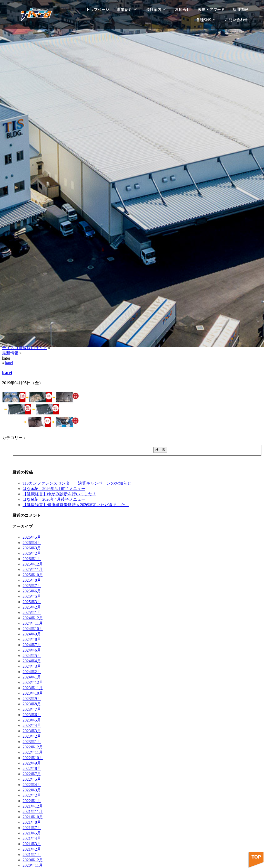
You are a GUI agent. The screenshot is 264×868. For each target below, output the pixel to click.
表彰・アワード (211, 9)
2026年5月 (32, 537)
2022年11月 (33, 752)
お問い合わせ (236, 20)
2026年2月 (32, 553)
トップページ (98, 9)
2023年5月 (32, 720)
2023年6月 (32, 715)
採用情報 (240, 9)
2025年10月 (33, 575)
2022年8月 (32, 768)
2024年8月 (32, 639)
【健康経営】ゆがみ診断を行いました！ (59, 494)
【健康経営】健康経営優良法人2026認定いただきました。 (76, 505)
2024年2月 (32, 672)
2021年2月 (32, 849)
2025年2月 (32, 607)
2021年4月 (32, 838)
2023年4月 (32, 725)
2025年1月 (32, 613)
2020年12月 (33, 860)
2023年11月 (33, 688)
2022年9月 (32, 763)
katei (9, 363)
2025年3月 (32, 602)
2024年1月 (32, 677)
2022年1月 (32, 801)
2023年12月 (33, 682)
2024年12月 (33, 618)
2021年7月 (32, 828)
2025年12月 (33, 564)
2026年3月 (32, 548)
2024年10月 (33, 629)
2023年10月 (33, 693)
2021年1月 (32, 855)
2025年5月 (32, 596)
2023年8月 (32, 704)
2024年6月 (32, 650)
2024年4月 (32, 661)
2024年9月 (32, 634)
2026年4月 (32, 543)
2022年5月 (32, 779)
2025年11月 (33, 569)
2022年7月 (32, 774)
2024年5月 (32, 656)
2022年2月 (32, 795)
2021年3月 (32, 844)
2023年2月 (32, 736)
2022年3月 (32, 790)
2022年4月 (32, 785)
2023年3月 (32, 731)
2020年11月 (33, 865)
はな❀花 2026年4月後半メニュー (54, 499)
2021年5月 (32, 833)
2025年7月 (32, 586)
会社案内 (156, 9)
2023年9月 (32, 699)
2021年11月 (33, 812)
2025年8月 (32, 580)
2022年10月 (33, 758)
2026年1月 (32, 559)
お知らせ (182, 9)
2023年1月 (32, 742)
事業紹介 (127, 9)
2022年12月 (33, 747)
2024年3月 (32, 666)
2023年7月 (32, 709)
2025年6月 (32, 591)
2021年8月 (32, 822)
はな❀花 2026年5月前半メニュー (54, 489)
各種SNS (206, 20)
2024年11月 (33, 623)
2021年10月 (33, 817)
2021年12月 (33, 806)
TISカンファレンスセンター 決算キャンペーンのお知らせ (77, 483)
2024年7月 (32, 645)
